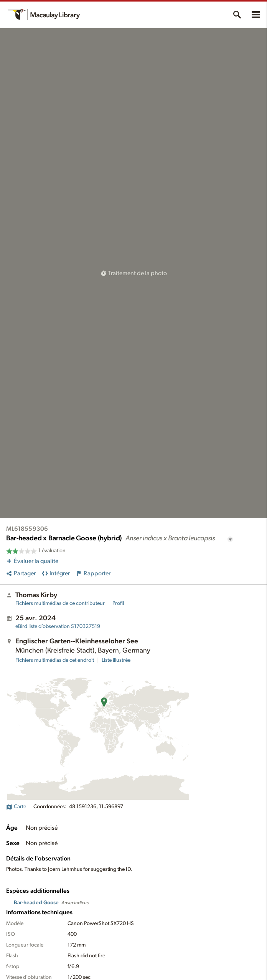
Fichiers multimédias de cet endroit (55, 660)
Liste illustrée (116, 660)
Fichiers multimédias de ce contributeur (60, 603)
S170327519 (58, 626)
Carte (16, 807)
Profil (118, 603)
